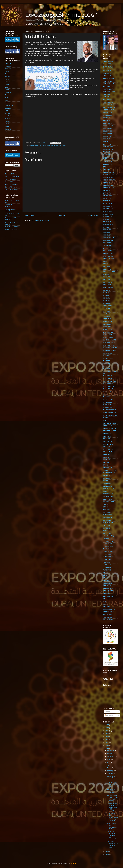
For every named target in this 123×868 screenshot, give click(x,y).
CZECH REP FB (109, 172)
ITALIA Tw (107, 301)
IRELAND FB (108, 280)
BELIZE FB (107, 136)
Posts (107, 712)
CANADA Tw (107, 162)
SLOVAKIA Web (109, 502)
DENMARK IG (108, 183)
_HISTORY (9, 64)
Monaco (8, 113)
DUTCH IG (107, 190)
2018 (107, 734)
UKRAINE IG (108, 586)
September (111, 756)
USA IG (106, 601)
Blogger (73, 864)
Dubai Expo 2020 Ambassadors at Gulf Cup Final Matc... (112, 817)
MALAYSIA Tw (108, 356)
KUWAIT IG (107, 327)
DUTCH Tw (107, 193)
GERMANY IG (108, 235)
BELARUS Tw (108, 123)
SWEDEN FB (108, 515)
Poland (7, 121)
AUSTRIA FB (108, 94)
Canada (8, 82)
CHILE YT (107, 169)
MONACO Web (108, 407)
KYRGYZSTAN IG (109, 329)
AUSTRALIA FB (108, 84)
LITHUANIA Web (109, 337)
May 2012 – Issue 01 (12, 229)
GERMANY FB (108, 232)
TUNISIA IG (107, 570)
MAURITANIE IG (109, 378)
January (110, 774)
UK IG (105, 575)
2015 (107, 742)
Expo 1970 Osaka (11, 187)
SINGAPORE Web (109, 494)
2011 (107, 854)
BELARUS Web (108, 126)
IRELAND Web (108, 287)
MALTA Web (107, 369)
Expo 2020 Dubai (45, 146)
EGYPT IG (107, 201)
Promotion (55, 146)
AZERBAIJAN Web (110, 110)
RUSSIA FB (107, 462)
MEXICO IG (107, 394)
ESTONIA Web (108, 209)
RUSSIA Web (108, 468)
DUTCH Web (108, 196)
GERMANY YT (108, 240)
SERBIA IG (107, 483)
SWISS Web (107, 533)
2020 (107, 728)
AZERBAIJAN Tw (109, 107)
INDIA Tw (106, 264)
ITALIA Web (107, 303)
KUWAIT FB (107, 324)
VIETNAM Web (108, 620)
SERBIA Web (108, 486)
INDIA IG (106, 261)
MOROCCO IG (108, 420)
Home (62, 216)
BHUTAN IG (107, 144)
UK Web (106, 580)
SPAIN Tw (107, 510)
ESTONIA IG (107, 206)
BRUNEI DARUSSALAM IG (109, 158)
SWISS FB (107, 525)
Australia (8, 69)
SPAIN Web (107, 512)
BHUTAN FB (107, 141)
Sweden (8, 126)
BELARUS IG (108, 120)
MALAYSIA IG (108, 353)
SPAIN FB (107, 504)
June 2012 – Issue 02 (12, 227)
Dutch (7, 87)
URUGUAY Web (109, 596)
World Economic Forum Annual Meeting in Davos (112, 798)
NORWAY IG (107, 441)
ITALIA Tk (106, 298)
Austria (7, 71)
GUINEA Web (108, 251)
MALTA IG (107, 364)
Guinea (7, 95)
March (110, 768)
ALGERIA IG (107, 71)
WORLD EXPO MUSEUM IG (108, 63)
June (109, 759)
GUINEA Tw (107, 248)
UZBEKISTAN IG (109, 612)
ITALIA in (106, 295)
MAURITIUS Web (109, 389)
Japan (7, 98)
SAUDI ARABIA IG (109, 473)
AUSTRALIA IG (108, 86)
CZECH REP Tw (109, 177)
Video (65, 146)
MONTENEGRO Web (110, 415)
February (110, 771)
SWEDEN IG (107, 518)
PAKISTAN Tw (108, 449)
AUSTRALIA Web (109, 92)
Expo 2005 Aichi (10, 179)
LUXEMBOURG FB (110, 340)
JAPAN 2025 (107, 306)
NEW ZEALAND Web (110, 428)
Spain (7, 124)
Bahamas (8, 74)
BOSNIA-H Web (109, 155)
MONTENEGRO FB (110, 410)
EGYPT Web (107, 204)
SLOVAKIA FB (108, 496)
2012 (107, 852)
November (111, 751)
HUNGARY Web (109, 259)
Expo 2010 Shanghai (12, 177)
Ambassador (34, 146)
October (110, 753)
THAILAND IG (108, 544)
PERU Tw (106, 460)
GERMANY (107, 230)
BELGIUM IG (108, 131)
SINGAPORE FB (109, 489)
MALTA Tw (107, 366)
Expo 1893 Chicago (11, 190)
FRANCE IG (107, 219)
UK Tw (105, 578)
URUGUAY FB (108, 591)
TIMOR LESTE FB (109, 554)
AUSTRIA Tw (108, 99)
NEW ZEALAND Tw (110, 426)
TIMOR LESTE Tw (109, 557)
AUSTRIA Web (108, 102)
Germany (8, 92)
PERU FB (106, 454)
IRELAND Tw (108, 285)
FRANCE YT (107, 227)
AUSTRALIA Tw (108, 89)
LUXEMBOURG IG (109, 343)
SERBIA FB (107, 481)
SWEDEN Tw (108, 520)
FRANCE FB (107, 217)
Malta (7, 111)
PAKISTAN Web (109, 452)
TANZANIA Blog (109, 536)
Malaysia (8, 108)
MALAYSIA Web (109, 358)
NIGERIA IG (107, 436)
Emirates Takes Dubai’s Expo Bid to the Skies (112, 784)
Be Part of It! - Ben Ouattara (112, 777)
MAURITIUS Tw (108, 386)
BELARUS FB (108, 118)
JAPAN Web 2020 (109, 316)
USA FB (106, 599)
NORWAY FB (108, 439)
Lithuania (8, 103)
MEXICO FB (107, 392)
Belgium (8, 79)
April (109, 765)
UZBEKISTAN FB (109, 609)
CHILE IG (106, 167)
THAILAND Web (109, 549)
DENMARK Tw (108, 185)
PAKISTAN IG (108, 447)
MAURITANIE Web (109, 381)
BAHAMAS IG (108, 113)
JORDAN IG (107, 319)
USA (6, 132)
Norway (7, 119)
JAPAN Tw (107, 314)
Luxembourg (9, 105)
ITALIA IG (106, 293)
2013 (107, 748)
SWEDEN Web (108, 523)
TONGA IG (107, 562)
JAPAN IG (107, 311)
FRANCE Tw (107, 222)
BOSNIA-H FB (108, 149)
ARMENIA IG (108, 81)
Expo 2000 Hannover (12, 182)
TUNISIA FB (107, 567)
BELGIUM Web (108, 134)
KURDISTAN (107, 322)
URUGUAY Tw (108, 594)
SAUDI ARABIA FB (109, 470)
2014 (107, 745)
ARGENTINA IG (109, 79)
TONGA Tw (107, 565)
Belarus (7, 77)
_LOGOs (8, 66)
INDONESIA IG (108, 267)
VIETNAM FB (108, 615)
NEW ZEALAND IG (110, 423)
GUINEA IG (107, 246)
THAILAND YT (108, 552)
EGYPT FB (107, 198)
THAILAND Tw (108, 546)
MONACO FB (108, 402)
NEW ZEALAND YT (110, 431)
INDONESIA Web (109, 272)
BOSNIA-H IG (108, 152)
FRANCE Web (108, 225)
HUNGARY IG (108, 253)
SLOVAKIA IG (108, 499)
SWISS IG (107, 528)
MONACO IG (108, 405)
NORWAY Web (108, 444)
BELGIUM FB (108, 128)
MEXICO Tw (107, 397)
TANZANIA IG (108, 538)
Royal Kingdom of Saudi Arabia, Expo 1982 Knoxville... (112, 807)
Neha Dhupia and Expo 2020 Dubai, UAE (112, 826)
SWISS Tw (107, 531)
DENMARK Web (109, 188)
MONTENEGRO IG (110, 413)
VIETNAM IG (108, 617)
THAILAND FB (108, 541)
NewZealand (9, 116)
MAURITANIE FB (109, 376)
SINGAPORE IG (109, 491)
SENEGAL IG (108, 478)
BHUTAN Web (108, 147)
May (109, 762)
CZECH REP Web (109, 180)
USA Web (106, 607)
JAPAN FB (107, 309)
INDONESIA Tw (108, 269)
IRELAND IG (107, 282)
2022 (107, 725)
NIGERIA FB (107, 434)
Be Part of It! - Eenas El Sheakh (112, 791)
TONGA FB (107, 559)
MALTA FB (107, 361)
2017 (107, 737)
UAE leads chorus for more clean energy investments (112, 835)
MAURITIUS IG (108, 384)
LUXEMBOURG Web (110, 348)
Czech (7, 84)
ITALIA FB (107, 290)
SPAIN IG (106, 507)
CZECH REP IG (109, 175)
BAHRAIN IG (108, 115)
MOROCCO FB (108, 418)
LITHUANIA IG (108, 335)
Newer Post (30, 216)
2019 (107, 731)
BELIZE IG (107, 139)
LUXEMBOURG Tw (110, 345)
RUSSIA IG (107, 465)
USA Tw (106, 604)
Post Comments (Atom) (42, 220)
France (7, 90)
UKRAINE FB (108, 583)
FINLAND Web (108, 214)
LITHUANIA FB (108, 332)
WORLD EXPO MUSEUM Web (108, 67)
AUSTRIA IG (107, 97)
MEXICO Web (108, 399)
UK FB (105, 573)
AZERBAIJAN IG (109, 105)
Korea (7, 100)
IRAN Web (107, 277)
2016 (107, 739)
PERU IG (106, 457)
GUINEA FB (107, 243)
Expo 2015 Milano (11, 174)
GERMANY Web (109, 238)
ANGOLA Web (108, 76)
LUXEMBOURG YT (110, 350)
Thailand (8, 129)
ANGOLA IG (107, 73)
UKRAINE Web (108, 588)
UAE (60, 146)
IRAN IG (106, 274)
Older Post (93, 216)
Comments (109, 715)
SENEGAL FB (108, 476)
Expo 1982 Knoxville (12, 184)
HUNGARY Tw (108, 256)
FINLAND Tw (108, 211)
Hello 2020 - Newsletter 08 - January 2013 (112, 844)
